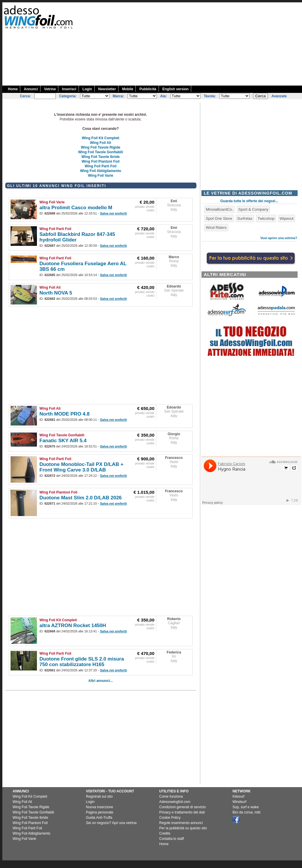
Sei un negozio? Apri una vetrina (111, 823)
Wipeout (287, 218)
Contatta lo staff (172, 839)
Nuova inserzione (100, 807)
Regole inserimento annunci (181, 823)
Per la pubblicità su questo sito (183, 828)
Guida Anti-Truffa (99, 818)
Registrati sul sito (99, 796)
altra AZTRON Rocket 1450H (73, 626)
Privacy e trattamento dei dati (182, 812)
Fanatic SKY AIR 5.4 (63, 441)
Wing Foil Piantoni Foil (100, 161)
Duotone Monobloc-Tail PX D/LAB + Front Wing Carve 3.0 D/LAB (82, 467)
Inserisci (69, 89)
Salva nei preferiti (113, 213)
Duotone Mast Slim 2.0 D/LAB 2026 (81, 498)
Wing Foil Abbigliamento (101, 171)
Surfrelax (245, 218)
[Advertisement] (234, 43)
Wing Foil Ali (101, 143)
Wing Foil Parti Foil (101, 166)
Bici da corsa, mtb (246, 812)
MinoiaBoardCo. (219, 209)
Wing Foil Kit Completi (101, 138)
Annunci (31, 89)
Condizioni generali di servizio (183, 807)
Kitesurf (239, 796)
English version (175, 89)
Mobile (128, 89)
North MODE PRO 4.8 (65, 414)
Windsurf (239, 802)
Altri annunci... (100, 681)
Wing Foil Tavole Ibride (101, 157)
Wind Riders (216, 228)
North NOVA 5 (56, 293)
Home (13, 89)
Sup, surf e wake (246, 807)
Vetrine (50, 89)
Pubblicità (148, 89)
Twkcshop (266, 218)
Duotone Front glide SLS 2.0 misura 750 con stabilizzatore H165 (82, 662)
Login (87, 89)
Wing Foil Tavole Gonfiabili (101, 152)
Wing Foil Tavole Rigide (101, 147)
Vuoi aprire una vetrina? (279, 238)
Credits (165, 833)
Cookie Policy (170, 818)
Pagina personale (100, 812)
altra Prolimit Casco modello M (76, 208)
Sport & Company (253, 209)
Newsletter (107, 89)
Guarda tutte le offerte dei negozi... (249, 201)
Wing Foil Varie (101, 176)
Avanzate (279, 96)
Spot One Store (219, 218)
